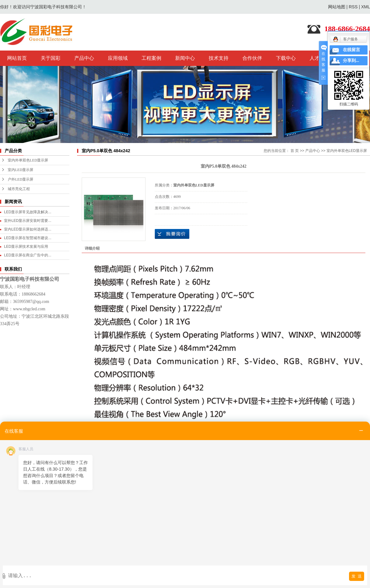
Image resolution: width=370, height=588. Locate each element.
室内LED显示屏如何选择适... (28, 229)
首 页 (295, 151)
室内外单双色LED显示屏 (28, 160)
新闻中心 (185, 58)
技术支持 (219, 58)
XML (366, 7)
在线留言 (351, 50)
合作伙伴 (252, 58)
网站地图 (337, 7)
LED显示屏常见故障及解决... (28, 212)
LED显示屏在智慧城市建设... (28, 238)
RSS (353, 7)
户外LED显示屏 (21, 179)
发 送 (357, 576)
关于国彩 (51, 58)
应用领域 (118, 58)
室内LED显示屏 (21, 170)
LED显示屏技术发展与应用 (26, 247)
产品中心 (84, 58)
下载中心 (286, 58)
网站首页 (17, 58)
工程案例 (151, 58)
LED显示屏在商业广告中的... (28, 255)
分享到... (351, 61)
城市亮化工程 (19, 189)
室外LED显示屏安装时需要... (28, 221)
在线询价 (172, 234)
